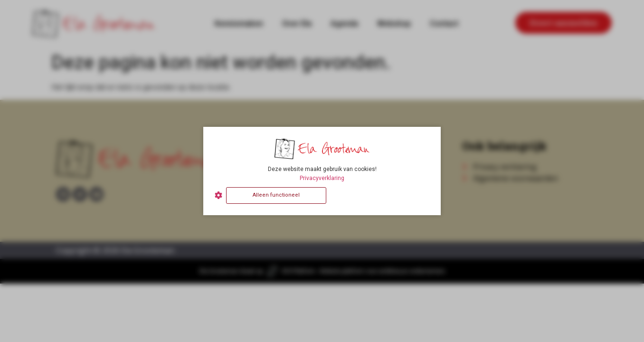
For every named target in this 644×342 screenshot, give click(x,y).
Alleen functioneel (276, 195)
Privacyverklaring (322, 178)
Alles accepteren (380, 195)
